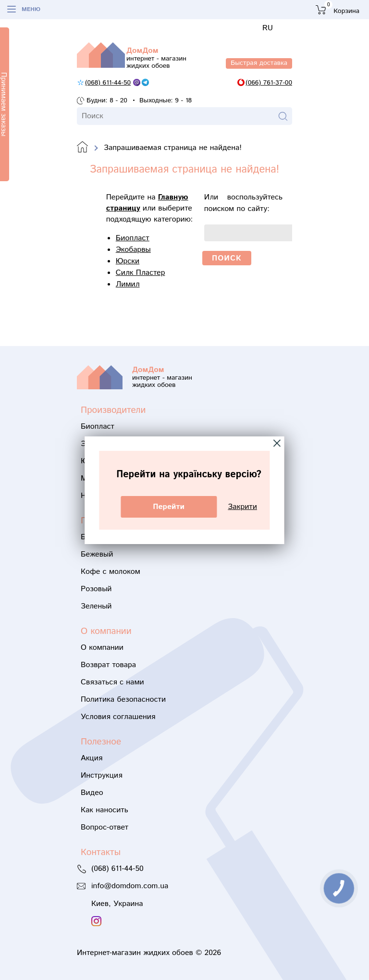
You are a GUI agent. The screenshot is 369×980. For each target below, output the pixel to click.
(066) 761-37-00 (269, 83)
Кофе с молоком (111, 572)
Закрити (242, 507)
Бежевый (97, 554)
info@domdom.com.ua (130, 886)
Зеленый (96, 606)
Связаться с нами (112, 682)
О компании (102, 648)
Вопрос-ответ (105, 827)
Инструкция (102, 775)
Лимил (128, 284)
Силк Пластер (141, 273)
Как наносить (105, 810)
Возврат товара (108, 665)
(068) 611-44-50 (108, 83)
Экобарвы (133, 250)
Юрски (128, 261)
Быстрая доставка (259, 63)
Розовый (96, 589)
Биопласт (133, 238)
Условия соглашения (118, 717)
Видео (92, 793)
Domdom (83, 148)
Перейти (169, 507)
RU (268, 28)
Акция (92, 758)
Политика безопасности (123, 700)
